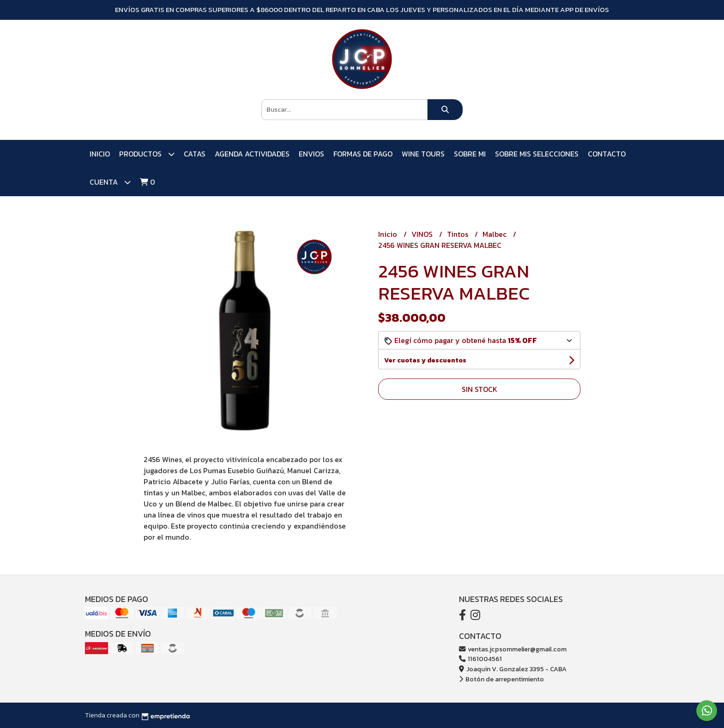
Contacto (607, 154)
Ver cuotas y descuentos (425, 360)
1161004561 (480, 659)
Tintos (459, 234)
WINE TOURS (423, 154)
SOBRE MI (470, 154)
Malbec (495, 234)
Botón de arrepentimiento (501, 679)
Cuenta (110, 182)
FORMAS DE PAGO (363, 154)
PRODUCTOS (147, 154)
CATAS (195, 154)
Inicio (100, 154)
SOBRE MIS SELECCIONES (537, 154)
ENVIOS (311, 154)
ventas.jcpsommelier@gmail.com (513, 649)
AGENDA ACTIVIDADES (252, 154)
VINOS (423, 234)
